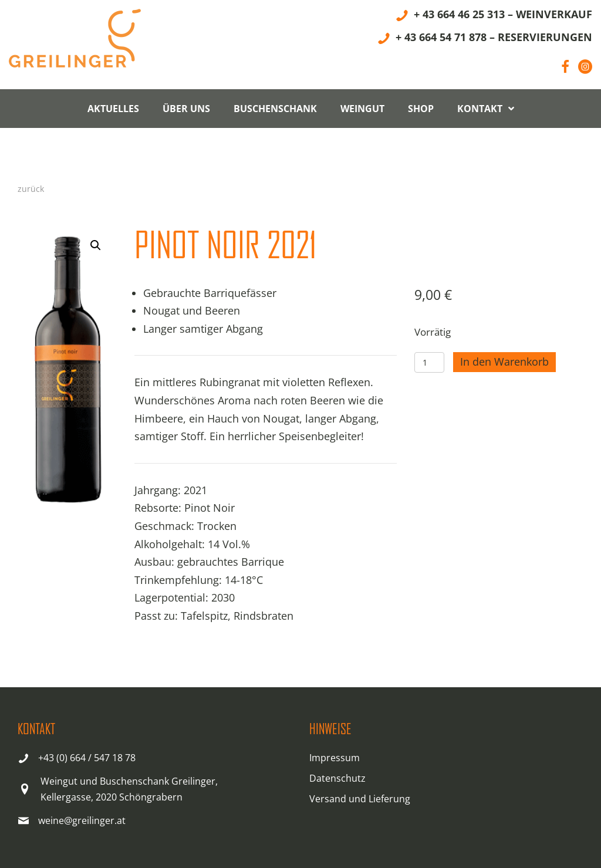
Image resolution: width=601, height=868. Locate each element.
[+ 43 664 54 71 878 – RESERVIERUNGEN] (484, 39)
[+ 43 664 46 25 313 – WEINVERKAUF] (494, 16)
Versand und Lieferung (360, 799)
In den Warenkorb (504, 362)
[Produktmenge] (429, 362)
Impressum (335, 758)
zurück (31, 189)
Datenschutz (337, 778)
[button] (96, 245)
